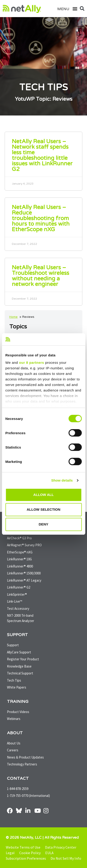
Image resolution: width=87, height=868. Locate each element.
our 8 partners (32, 363)
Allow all (44, 495)
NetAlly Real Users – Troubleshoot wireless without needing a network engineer (40, 276)
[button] (73, 9)
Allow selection (43, 509)
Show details (62, 480)
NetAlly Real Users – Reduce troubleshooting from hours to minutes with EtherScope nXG (41, 218)
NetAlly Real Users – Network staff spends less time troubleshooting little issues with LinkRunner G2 (42, 155)
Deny (44, 524)
